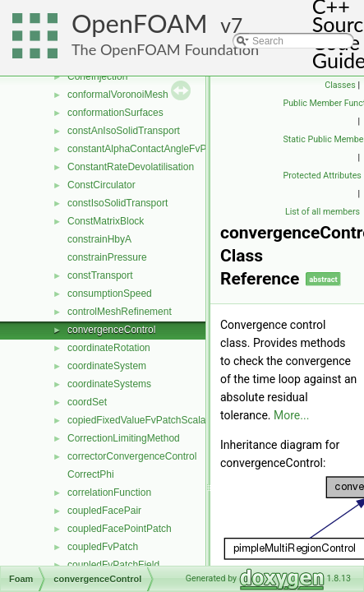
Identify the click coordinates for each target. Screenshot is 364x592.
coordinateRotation (109, 348)
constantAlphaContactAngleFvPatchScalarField (171, 149)
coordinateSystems (109, 384)
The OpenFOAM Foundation (165, 49)
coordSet (87, 402)
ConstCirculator (101, 185)
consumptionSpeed (110, 294)
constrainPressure (107, 257)
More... (291, 415)
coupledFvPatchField (113, 565)
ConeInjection (97, 76)
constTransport (100, 275)
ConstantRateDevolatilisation (131, 167)
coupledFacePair (104, 511)
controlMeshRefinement (120, 312)
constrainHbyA (99, 239)
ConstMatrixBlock (106, 221)
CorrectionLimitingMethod (124, 438)
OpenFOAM (140, 23)
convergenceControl (111, 330)
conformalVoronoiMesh (118, 95)
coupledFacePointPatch (120, 529)
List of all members (323, 212)
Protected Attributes (323, 176)
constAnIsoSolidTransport (124, 131)
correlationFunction (109, 493)
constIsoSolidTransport (117, 203)
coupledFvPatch (103, 547)
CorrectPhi (91, 474)
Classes (340, 85)
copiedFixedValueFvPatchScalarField (149, 420)
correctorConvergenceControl (132, 456)
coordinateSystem (107, 366)
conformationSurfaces (115, 113)
